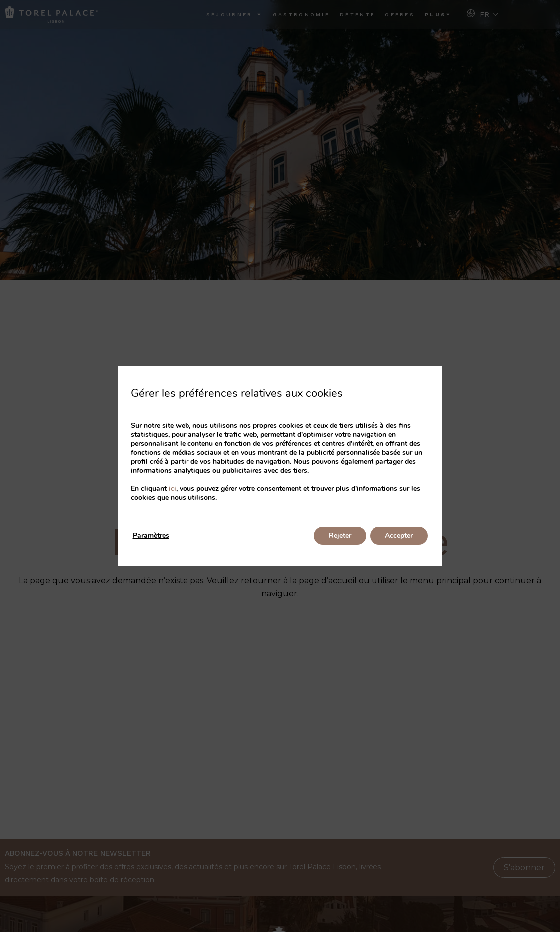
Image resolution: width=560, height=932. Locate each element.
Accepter (399, 535)
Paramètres (151, 535)
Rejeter (340, 535)
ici (172, 488)
